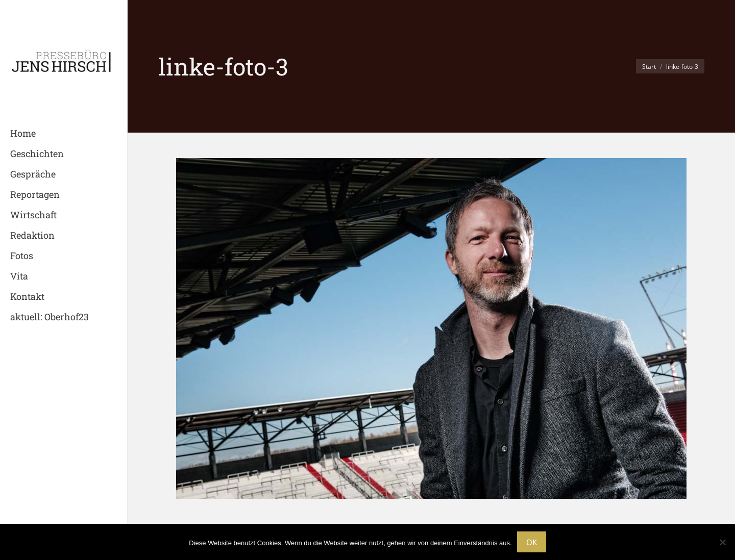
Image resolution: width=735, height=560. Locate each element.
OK (532, 542)
